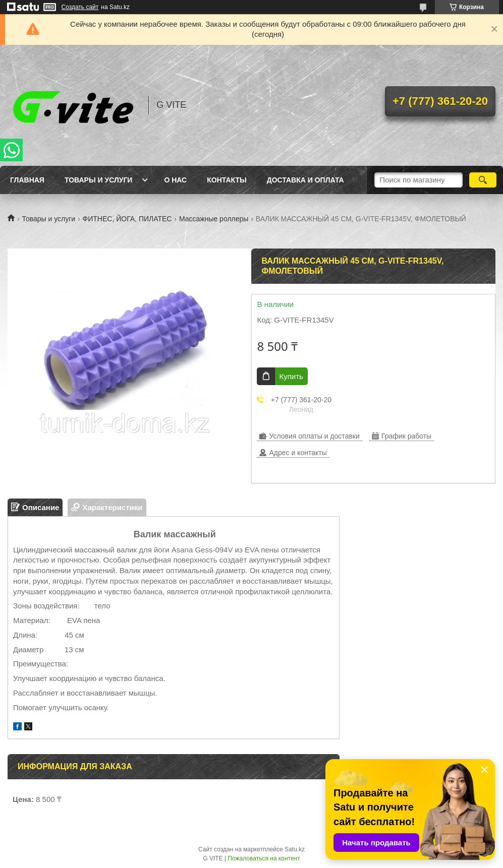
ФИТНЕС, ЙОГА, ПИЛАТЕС (127, 219)
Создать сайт (80, 7)
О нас (175, 180)
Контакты (227, 180)
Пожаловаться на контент (264, 858)
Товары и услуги (99, 180)
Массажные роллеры (214, 219)
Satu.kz (295, 849)
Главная (27, 180)
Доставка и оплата (305, 180)
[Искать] (483, 180)
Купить (291, 376)
